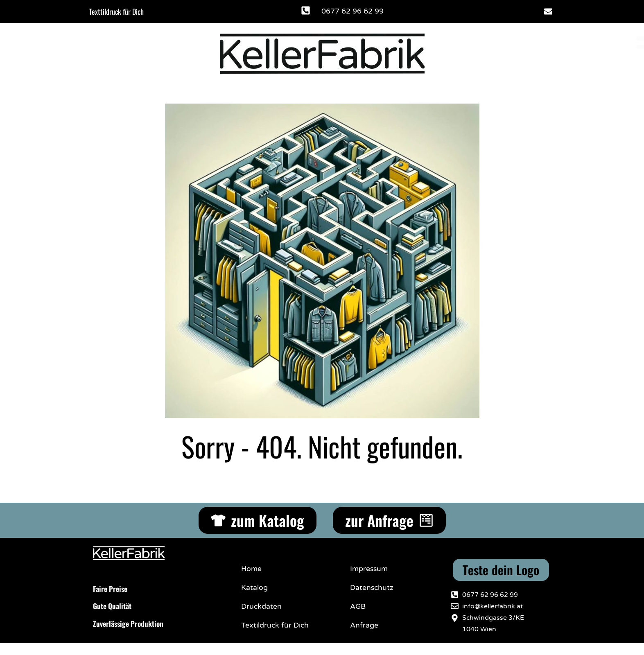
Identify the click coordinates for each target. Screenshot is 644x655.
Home (251, 569)
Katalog (254, 588)
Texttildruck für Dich (116, 11)
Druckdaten (261, 606)
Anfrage (364, 625)
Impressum (369, 569)
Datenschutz (372, 588)
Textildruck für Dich (275, 625)
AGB (358, 606)
